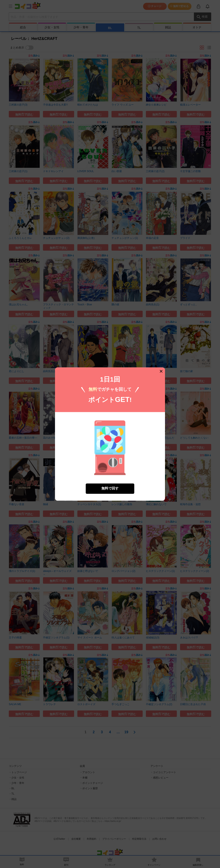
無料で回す (110, 482)
